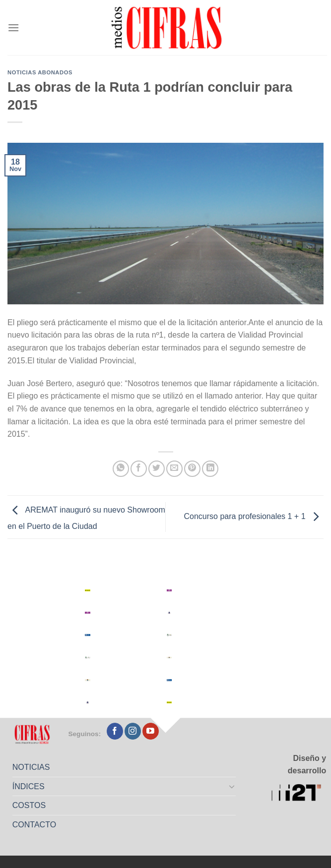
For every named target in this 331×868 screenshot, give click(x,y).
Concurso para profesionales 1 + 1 (254, 516)
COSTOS (29, 805)
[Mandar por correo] (174, 469)
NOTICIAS (31, 767)
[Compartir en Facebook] (139, 469)
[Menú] (13, 28)
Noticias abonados (40, 72)
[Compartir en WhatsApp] (121, 469)
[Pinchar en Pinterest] (192, 469)
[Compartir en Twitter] (157, 469)
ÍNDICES (29, 786)
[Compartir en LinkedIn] (210, 469)
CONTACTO (34, 825)
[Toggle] (232, 786)
